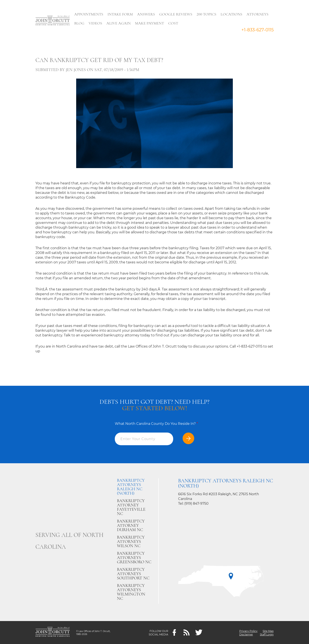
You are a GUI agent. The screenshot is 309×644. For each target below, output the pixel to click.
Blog (80, 23)
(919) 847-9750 (196, 504)
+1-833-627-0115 (257, 30)
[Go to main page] (53, 21)
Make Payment (151, 23)
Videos (96, 23)
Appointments (90, 14)
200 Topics (208, 14)
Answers (147, 14)
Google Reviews (177, 14)
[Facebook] (174, 633)
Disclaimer (246, 634)
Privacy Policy (248, 631)
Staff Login (267, 634)
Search (189, 24)
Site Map (268, 631)
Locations (233, 14)
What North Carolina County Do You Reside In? (156, 424)
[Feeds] (187, 633)
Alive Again (120, 23)
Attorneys (259, 14)
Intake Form (121, 14)
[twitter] (199, 633)
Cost (174, 23)
